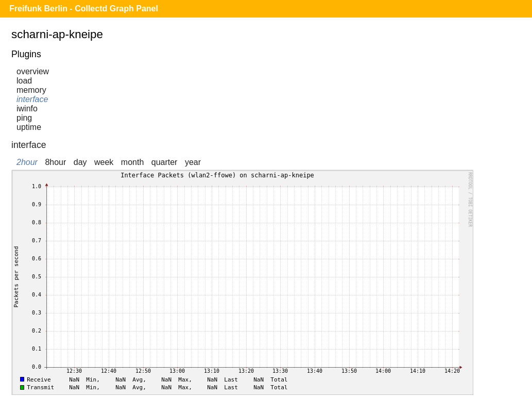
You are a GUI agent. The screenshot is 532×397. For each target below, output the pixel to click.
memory (31, 90)
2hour (27, 162)
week (104, 162)
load (24, 81)
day (80, 162)
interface (32, 99)
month (132, 162)
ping (24, 118)
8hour (55, 162)
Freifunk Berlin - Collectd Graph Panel (84, 9)
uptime (29, 127)
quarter (165, 162)
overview (33, 71)
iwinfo (27, 109)
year (193, 162)
